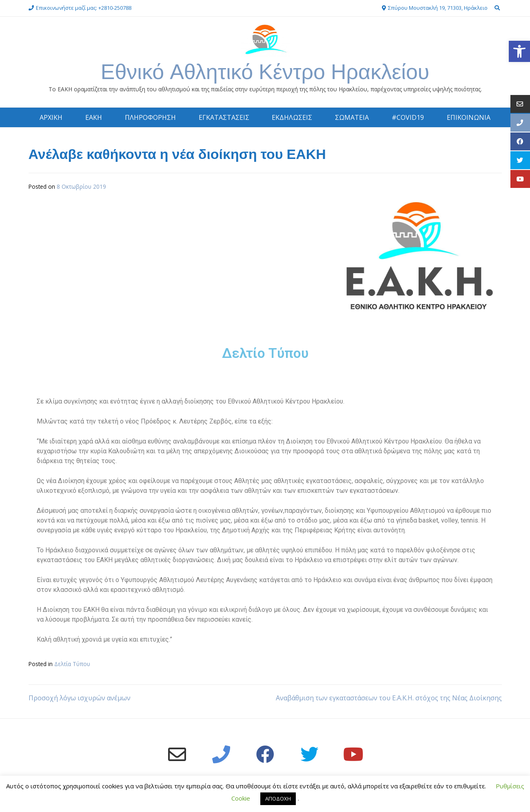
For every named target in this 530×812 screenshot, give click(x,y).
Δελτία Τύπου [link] (72, 664)
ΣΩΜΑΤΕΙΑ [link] (352, 117)
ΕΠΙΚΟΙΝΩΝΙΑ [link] (469, 117)
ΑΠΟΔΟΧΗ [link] (278, 799)
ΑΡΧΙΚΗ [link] (51, 117)
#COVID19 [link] (408, 117)
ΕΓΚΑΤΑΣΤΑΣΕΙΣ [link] (224, 117)
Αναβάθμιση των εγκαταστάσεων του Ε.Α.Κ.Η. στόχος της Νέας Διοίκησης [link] (389, 698)
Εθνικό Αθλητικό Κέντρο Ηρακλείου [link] (265, 72)
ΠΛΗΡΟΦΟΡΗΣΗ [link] (150, 117)
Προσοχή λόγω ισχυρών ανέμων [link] (80, 698)
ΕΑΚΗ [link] (94, 117)
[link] (519, 51)
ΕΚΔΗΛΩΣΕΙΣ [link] (292, 117)
